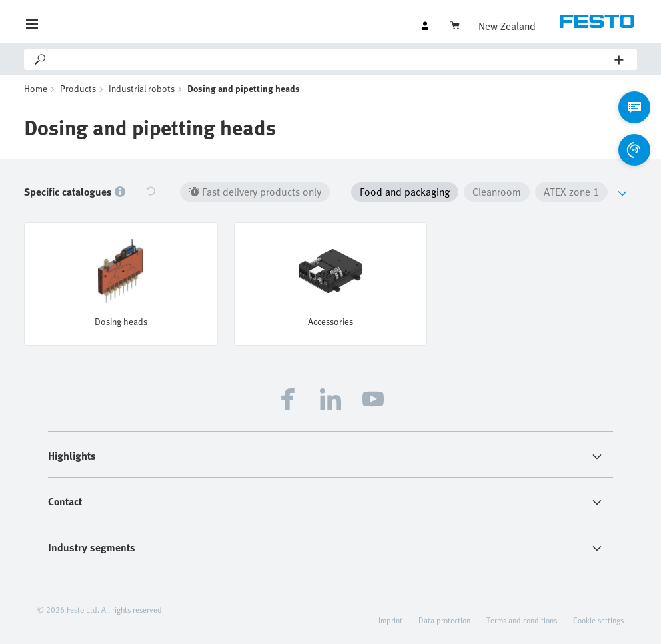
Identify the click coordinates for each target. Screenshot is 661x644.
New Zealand (507, 26)
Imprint (390, 620)
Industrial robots (142, 88)
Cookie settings (598, 620)
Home (36, 88)
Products (78, 88)
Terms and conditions (522, 620)
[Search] (331, 59)
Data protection (444, 620)
